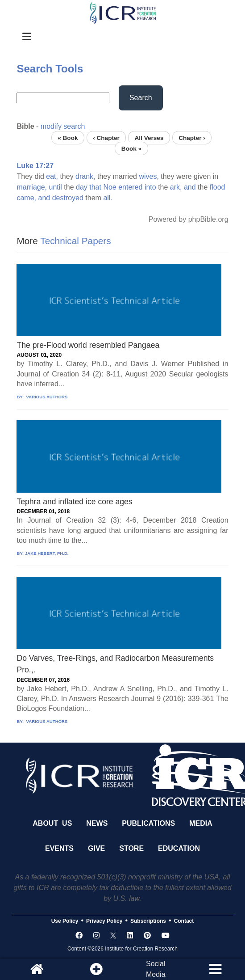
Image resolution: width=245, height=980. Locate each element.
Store (131, 848)
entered (130, 187)
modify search (63, 126)
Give (96, 848)
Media (201, 823)
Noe (110, 187)
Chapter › (192, 137)
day (82, 187)
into (150, 187)
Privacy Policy (104, 921)
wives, (149, 176)
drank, (85, 176)
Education (179, 848)
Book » (131, 148)
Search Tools (50, 69)
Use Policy (65, 921)
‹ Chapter (106, 137)
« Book (68, 137)
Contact (184, 921)
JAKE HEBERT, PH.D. (47, 553)
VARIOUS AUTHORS (46, 397)
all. (108, 198)
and (190, 187)
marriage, (32, 187)
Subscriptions (148, 921)
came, (26, 198)
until (55, 187)
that (95, 187)
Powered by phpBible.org (189, 219)
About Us (52, 823)
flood (218, 187)
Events (59, 848)
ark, (176, 187)
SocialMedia (156, 969)
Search (141, 98)
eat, (52, 176)
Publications (148, 823)
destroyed (68, 198)
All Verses (149, 137)
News (97, 823)
